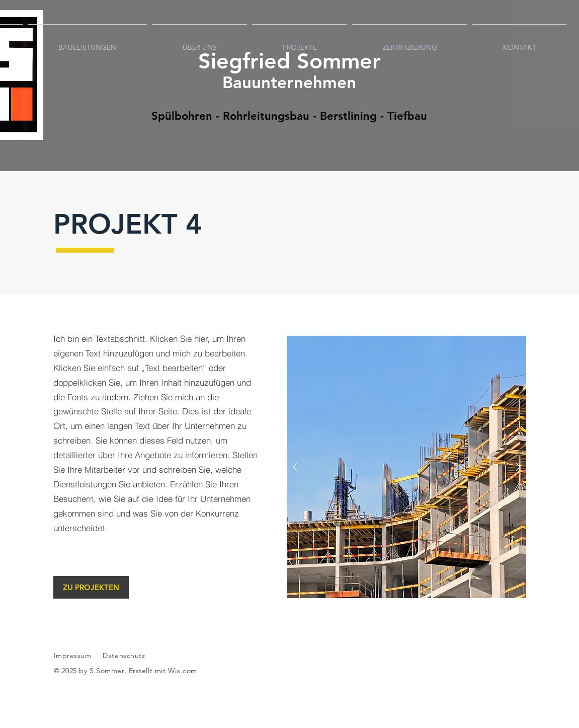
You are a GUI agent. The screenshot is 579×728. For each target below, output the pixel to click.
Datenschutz (125, 656)
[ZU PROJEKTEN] (91, 587)
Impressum (73, 656)
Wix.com (183, 671)
